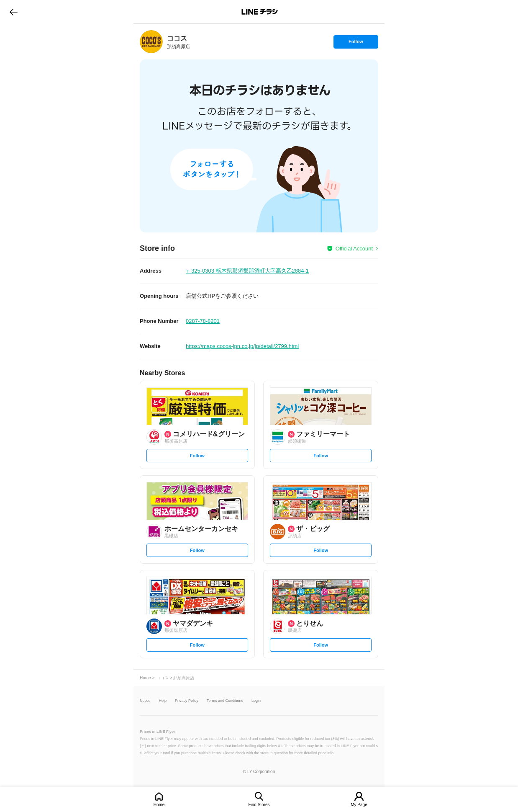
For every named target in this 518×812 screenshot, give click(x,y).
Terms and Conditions (225, 701)
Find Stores (259, 805)
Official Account (354, 249)
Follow (356, 44)
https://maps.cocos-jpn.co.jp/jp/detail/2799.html (242, 346)
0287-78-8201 (203, 321)
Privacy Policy (187, 701)
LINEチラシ (260, 12)
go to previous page (14, 12)
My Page (359, 805)
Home (159, 805)
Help (163, 701)
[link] (151, 42)
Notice (145, 701)
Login (256, 701)
